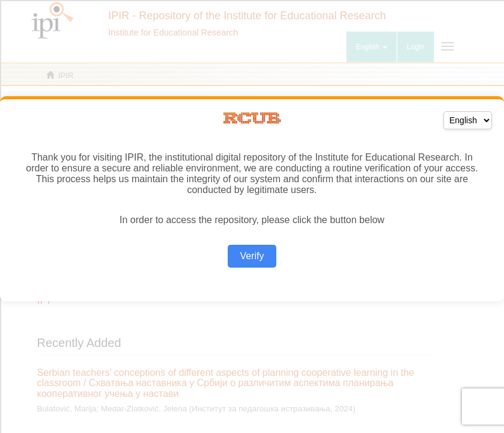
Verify (252, 256)
